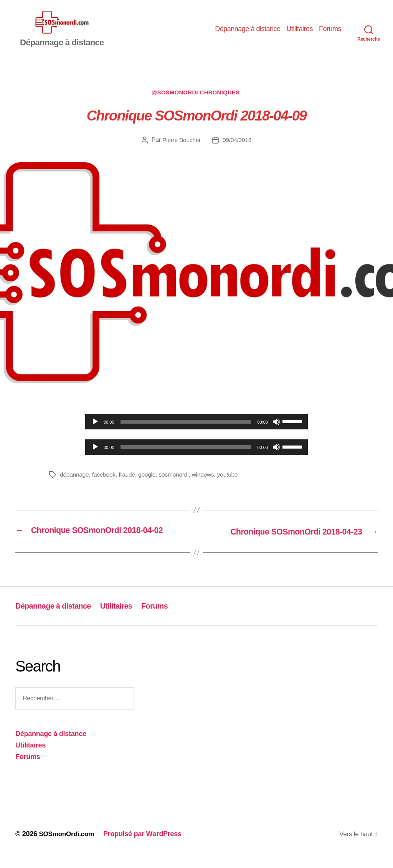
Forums (330, 35)
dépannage (75, 487)
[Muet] (276, 434)
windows (206, 487)
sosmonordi (177, 487)
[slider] (186, 434)
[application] (196, 434)
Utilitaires (300, 35)
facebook (105, 487)
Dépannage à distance (248, 35)
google (149, 487)
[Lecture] (95, 434)
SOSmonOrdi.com (68, 846)
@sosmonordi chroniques (197, 105)
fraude (129, 487)
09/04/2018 (237, 152)
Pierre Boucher (181, 152)
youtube (232, 487)
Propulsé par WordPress (145, 846)
